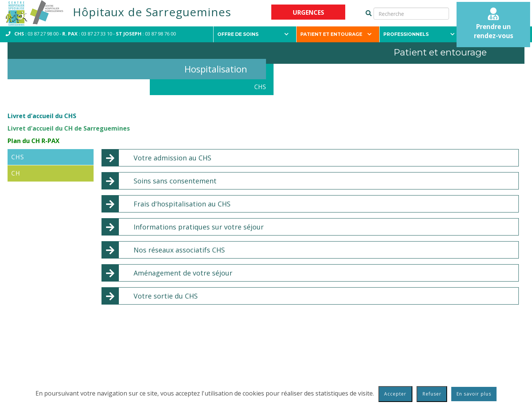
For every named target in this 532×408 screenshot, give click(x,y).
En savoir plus (474, 394)
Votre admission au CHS (172, 158)
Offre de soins (253, 34)
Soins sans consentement (175, 181)
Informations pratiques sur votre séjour (199, 227)
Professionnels (419, 34)
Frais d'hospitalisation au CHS (182, 204)
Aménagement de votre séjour (183, 273)
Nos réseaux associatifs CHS (179, 250)
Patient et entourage (336, 34)
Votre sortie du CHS (166, 296)
